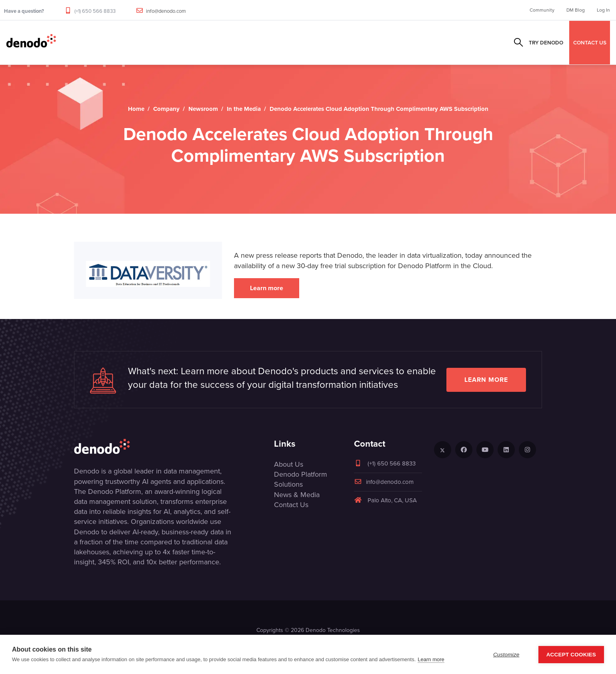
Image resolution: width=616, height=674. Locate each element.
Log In (603, 10)
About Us (289, 464)
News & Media (297, 495)
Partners (253, 42)
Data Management (89, 42)
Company (363, 42)
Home (136, 109)
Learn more (267, 288)
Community (542, 10)
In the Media (244, 109)
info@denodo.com (166, 11)
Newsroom (203, 109)
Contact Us (291, 505)
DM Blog (576, 10)
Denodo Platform (301, 474)
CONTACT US (590, 42)
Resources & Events (308, 42)
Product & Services (156, 42)
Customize (506, 655)
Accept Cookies (571, 655)
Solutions (212, 42)
